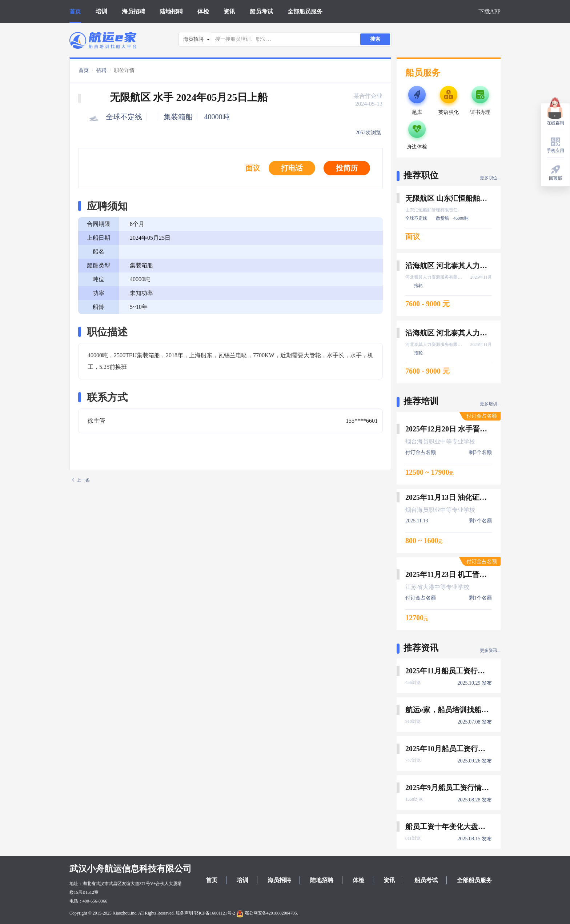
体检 (203, 11)
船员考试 (261, 11)
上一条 (81, 480)
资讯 (229, 11)
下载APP (489, 11)
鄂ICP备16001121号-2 (214, 913)
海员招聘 (133, 11)
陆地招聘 (171, 11)
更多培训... (490, 404)
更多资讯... (490, 650)
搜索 (375, 39)
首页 (75, 11)
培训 (101, 11)
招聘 (101, 70)
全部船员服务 (305, 11)
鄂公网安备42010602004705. (267, 913)
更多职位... (490, 178)
